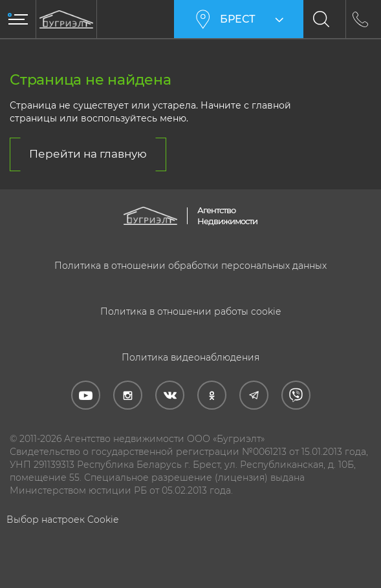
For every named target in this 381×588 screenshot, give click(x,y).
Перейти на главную (88, 154)
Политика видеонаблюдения (190, 357)
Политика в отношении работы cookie (190, 311)
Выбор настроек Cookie (62, 520)
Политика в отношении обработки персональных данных (190, 266)
